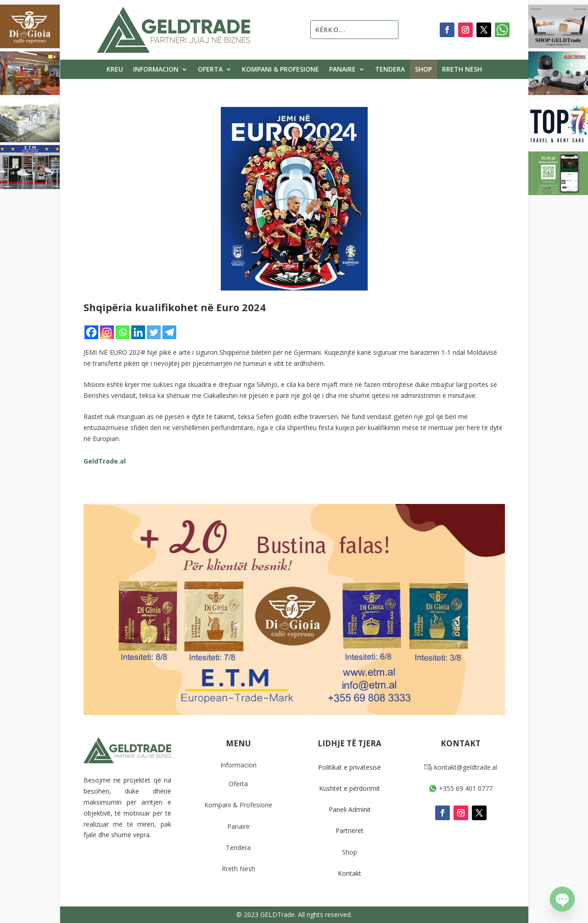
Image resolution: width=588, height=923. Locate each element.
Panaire (342, 70)
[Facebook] (91, 332)
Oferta (210, 70)
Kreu (115, 70)
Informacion (156, 70)
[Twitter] (154, 332)
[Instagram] (107, 332)
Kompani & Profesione (280, 70)
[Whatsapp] (123, 332)
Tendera (390, 70)
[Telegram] (169, 332)
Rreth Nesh (462, 70)
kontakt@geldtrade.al (461, 767)
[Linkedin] (138, 332)
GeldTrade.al (105, 461)
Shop (423, 70)
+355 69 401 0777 (461, 788)
